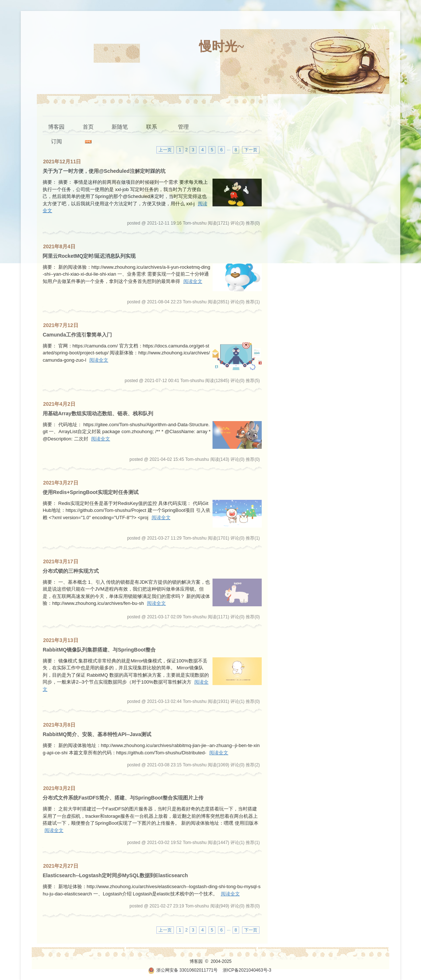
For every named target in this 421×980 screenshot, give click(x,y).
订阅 (56, 141)
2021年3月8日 (59, 725)
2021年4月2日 (59, 404)
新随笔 (120, 127)
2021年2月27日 (61, 866)
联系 (152, 127)
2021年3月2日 (59, 788)
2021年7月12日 (61, 325)
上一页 (165, 150)
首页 (88, 127)
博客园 (56, 127)
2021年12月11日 (62, 162)
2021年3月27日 (61, 483)
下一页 (251, 150)
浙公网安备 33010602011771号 (183, 970)
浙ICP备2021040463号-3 (247, 970)
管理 (183, 127)
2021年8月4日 (59, 246)
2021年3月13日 (61, 640)
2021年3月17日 (61, 561)
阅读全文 (193, 281)
